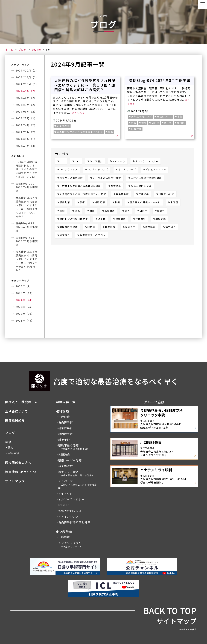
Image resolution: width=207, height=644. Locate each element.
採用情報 (21, 472)
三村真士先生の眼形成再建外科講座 (80, 186)
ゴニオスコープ (127, 170)
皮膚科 (161, 211)
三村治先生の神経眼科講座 (146, 178)
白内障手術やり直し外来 (75, 522)
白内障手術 (66, 422)
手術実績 (13, 453)
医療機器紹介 (15, 420)
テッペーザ (78, 484)
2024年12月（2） (27, 70)
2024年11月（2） (27, 77)
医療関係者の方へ (18, 463)
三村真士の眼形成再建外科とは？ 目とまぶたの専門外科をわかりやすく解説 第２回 (27, 169)
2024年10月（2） (27, 84)
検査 (62, 211)
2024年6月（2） (26, 112)
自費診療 (110, 227)
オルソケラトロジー (147, 161)
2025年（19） (25, 293)
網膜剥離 (161, 219)
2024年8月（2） (26, 98)
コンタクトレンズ (98, 170)
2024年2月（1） (26, 139)
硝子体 (102, 219)
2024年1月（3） (26, 146)
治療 (92, 211)
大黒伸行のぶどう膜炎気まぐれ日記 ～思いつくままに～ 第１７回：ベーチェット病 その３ (27, 261)
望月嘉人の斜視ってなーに (145, 202)
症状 (127, 211)
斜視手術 (64, 440)
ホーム (9, 50)
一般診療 (64, 417)
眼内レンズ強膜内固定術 (74, 219)
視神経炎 (150, 227)
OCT (62, 161)
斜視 (117, 202)
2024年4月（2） (26, 125)
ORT (77, 161)
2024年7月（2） (26, 105)
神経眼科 (141, 219)
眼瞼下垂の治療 (74, 447)
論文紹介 (171, 227)
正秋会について (17, 411)
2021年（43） (25, 320)
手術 (82, 202)
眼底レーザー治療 (70, 460)
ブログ (23, 50)
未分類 (174, 202)
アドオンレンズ (69, 517)
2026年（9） (24, 286)
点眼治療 (110, 211)
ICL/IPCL (65, 505)
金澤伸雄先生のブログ (93, 235)
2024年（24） (25, 300)
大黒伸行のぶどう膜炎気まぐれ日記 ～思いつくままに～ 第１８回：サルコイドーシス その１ (27, 207)
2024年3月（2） (26, 132)
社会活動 (121, 219)
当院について (167, 194)
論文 (11, 447)
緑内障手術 (66, 434)
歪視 (77, 211)
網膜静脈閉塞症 (69, 227)
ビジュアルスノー (156, 170)
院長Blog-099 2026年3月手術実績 (27, 227)
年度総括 (144, 194)
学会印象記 (122, 194)
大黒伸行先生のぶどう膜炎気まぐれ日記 (83, 194)
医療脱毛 (116, 186)
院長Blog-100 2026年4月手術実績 (27, 187)
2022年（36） (25, 314)
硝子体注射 (66, 466)
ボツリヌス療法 (76, 474)
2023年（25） (25, 307)
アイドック (119, 161)
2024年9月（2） (26, 91)
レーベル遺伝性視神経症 (107, 178)
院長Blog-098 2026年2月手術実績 (27, 241)
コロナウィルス (69, 170)
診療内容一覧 (66, 402)
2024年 (36, 50)
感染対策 (65, 202)
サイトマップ (15, 481)
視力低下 (130, 227)
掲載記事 (100, 202)
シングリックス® (70, 545)
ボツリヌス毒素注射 (71, 178)
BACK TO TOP (170, 611)
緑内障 (91, 227)
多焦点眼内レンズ (141, 186)
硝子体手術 (66, 428)
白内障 (144, 211)
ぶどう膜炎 (96, 161)
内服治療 (64, 455)
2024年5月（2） (26, 118)
